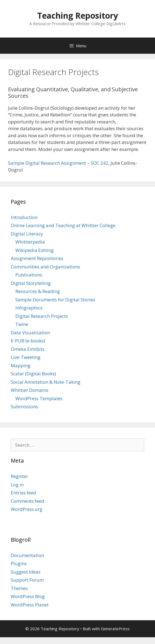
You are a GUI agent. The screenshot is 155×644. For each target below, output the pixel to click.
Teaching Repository (78, 16)
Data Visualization (30, 333)
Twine (22, 324)
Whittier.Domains (30, 390)
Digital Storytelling (31, 283)
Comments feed (27, 501)
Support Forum (27, 580)
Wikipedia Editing (35, 250)
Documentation (27, 555)
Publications (29, 275)
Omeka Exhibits (28, 349)
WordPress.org (27, 509)
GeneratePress (115, 629)
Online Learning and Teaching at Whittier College (63, 225)
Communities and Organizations (45, 267)
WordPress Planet (30, 605)
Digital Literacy (27, 234)
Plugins (19, 563)
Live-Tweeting (26, 357)
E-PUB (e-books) (28, 341)
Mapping (21, 365)
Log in (17, 485)
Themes (19, 588)
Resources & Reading (38, 291)
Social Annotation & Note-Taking (46, 382)
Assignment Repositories (37, 258)
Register (19, 476)
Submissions (24, 407)
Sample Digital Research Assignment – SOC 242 (58, 163)
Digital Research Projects (42, 316)
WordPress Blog (28, 596)
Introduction (24, 217)
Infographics (29, 308)
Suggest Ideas (26, 572)
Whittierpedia (30, 242)
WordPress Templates (39, 398)
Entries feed (23, 493)
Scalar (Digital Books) (33, 374)
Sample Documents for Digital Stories (55, 300)
